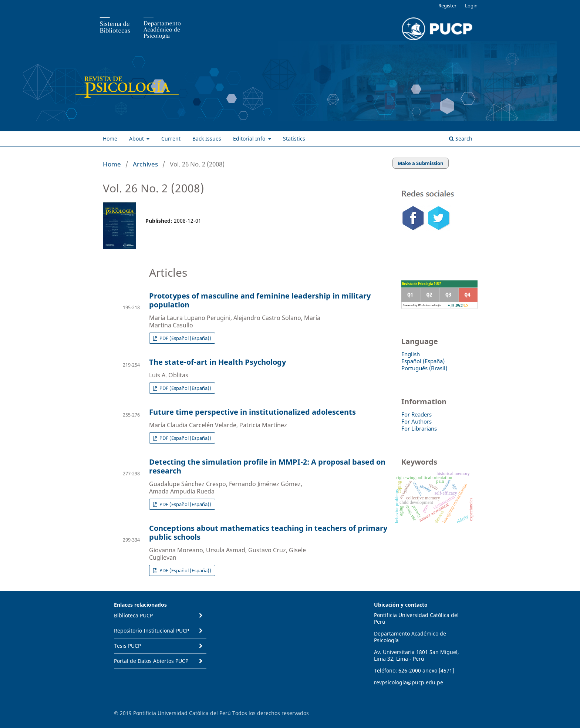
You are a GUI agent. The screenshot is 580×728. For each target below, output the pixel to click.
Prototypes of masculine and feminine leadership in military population (260, 300)
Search (461, 139)
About (137, 139)
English (411, 354)
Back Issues (207, 139)
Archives (145, 164)
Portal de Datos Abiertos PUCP (151, 661)
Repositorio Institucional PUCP (151, 631)
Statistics (294, 139)
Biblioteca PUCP (133, 615)
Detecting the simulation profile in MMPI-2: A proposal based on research (267, 466)
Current (171, 139)
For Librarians (419, 428)
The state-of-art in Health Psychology (217, 362)
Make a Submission (421, 163)
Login (471, 6)
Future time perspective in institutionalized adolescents (252, 412)
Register (447, 6)
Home (110, 139)
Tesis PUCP (127, 646)
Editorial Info (250, 139)
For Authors (417, 421)
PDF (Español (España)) (185, 338)
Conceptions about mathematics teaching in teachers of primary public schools (268, 532)
